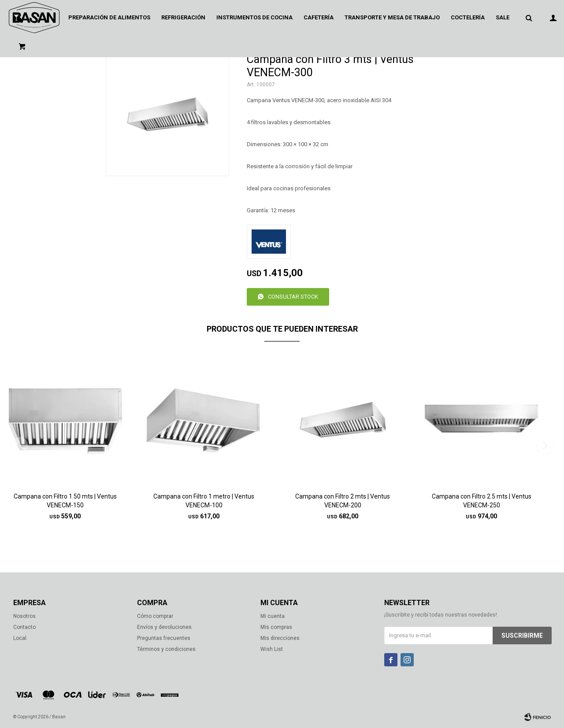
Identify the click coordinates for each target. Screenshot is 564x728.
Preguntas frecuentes (164, 638)
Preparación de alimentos (109, 17)
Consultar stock (293, 297)
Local (20, 638)
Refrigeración (183, 17)
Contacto (24, 627)
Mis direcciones (280, 638)
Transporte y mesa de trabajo (392, 17)
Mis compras (276, 627)
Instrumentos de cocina (254, 17)
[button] (545, 446)
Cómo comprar (155, 616)
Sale (503, 17)
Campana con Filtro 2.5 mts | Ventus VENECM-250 (482, 501)
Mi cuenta (273, 616)
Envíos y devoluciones (164, 627)
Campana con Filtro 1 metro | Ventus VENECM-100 (204, 501)
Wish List (272, 649)
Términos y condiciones (166, 649)
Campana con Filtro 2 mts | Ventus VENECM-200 (343, 501)
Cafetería (319, 17)
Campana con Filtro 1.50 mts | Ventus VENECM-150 (65, 501)
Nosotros (24, 616)
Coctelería (468, 17)
